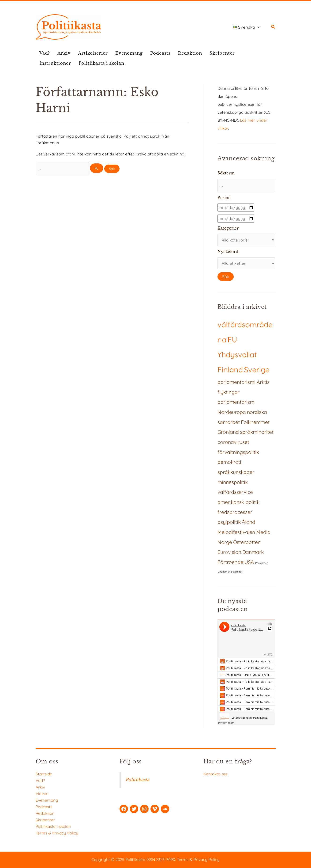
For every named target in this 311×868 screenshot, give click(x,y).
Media (263, 532)
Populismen (262, 563)
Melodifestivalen (236, 532)
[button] (273, 27)
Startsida (44, 774)
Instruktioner (55, 63)
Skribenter (222, 53)
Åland (249, 522)
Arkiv (64, 53)
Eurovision (229, 552)
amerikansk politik (238, 502)
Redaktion (190, 53)
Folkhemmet (255, 422)
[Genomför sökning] (97, 168)
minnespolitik (233, 482)
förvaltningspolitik (238, 452)
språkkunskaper (236, 472)
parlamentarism (236, 402)
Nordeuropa (232, 412)
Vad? (45, 53)
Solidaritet (237, 572)
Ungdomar (224, 572)
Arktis (263, 382)
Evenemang (129, 53)
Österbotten (247, 542)
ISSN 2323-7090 (161, 859)
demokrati (229, 462)
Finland (230, 370)
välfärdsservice (235, 492)
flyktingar (229, 392)
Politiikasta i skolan (101, 63)
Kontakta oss (215, 774)
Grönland (228, 432)
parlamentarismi (236, 382)
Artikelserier (93, 53)
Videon (42, 794)
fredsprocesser (235, 512)
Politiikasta (137, 780)
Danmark (253, 552)
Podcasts (160, 53)
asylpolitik (229, 522)
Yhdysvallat (237, 355)
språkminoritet (257, 432)
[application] (258, 27)
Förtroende (230, 562)
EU (232, 340)
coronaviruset (233, 442)
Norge (225, 542)
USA (249, 562)
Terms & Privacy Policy (57, 833)
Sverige (257, 370)
